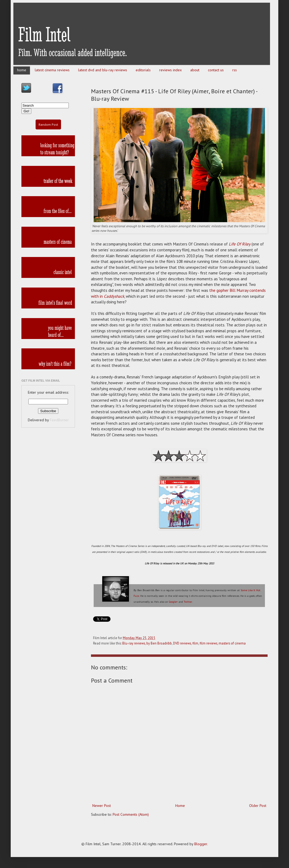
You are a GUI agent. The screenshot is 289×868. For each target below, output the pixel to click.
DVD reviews (182, 643)
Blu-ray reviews (134, 643)
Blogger (201, 844)
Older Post (258, 806)
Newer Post (102, 806)
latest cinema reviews (52, 70)
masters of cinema (232, 643)
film (195, 643)
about (195, 70)
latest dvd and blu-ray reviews (103, 70)
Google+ (173, 602)
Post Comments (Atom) (131, 814)
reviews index (170, 70)
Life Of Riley (240, 244)
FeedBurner (59, 420)
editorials (143, 70)
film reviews (208, 643)
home (22, 70)
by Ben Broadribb (159, 643)
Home (180, 806)
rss (235, 70)
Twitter (188, 602)
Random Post (48, 124)
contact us (216, 70)
